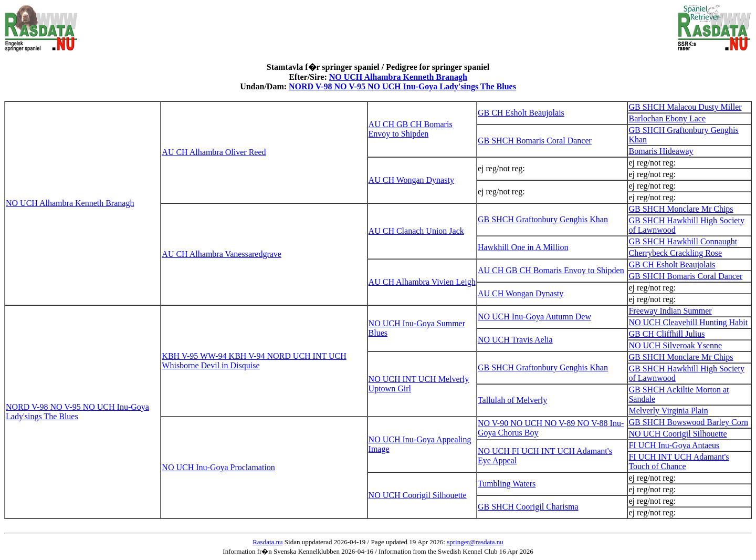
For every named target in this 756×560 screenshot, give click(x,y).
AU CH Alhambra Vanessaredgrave (222, 254)
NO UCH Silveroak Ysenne (675, 345)
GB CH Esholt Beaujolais (521, 113)
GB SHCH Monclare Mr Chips (681, 209)
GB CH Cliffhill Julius (666, 334)
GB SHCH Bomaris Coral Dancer (535, 141)
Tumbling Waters (507, 484)
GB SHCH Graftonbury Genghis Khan (543, 219)
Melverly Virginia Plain (668, 411)
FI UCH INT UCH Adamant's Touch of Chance (679, 462)
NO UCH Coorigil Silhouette (678, 434)
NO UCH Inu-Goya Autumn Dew (534, 317)
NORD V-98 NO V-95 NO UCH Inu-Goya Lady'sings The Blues (402, 86)
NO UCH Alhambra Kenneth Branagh (398, 77)
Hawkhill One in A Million (523, 247)
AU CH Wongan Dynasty (411, 180)
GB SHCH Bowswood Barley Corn (688, 422)
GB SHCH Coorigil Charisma (528, 507)
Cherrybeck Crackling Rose (675, 253)
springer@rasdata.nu (475, 542)
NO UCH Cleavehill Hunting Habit (688, 322)
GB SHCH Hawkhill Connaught (683, 241)
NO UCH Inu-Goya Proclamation (218, 467)
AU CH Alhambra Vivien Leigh (422, 282)
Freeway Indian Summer (670, 311)
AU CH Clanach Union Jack (416, 231)
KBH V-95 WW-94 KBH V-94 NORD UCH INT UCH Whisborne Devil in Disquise (254, 361)
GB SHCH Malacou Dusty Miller (685, 107)
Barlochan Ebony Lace (667, 118)
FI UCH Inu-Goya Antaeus (674, 445)
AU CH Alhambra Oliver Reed (214, 152)
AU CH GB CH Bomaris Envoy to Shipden (411, 129)
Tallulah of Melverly (512, 400)
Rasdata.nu (267, 542)
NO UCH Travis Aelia (515, 340)
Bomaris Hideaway (661, 151)
